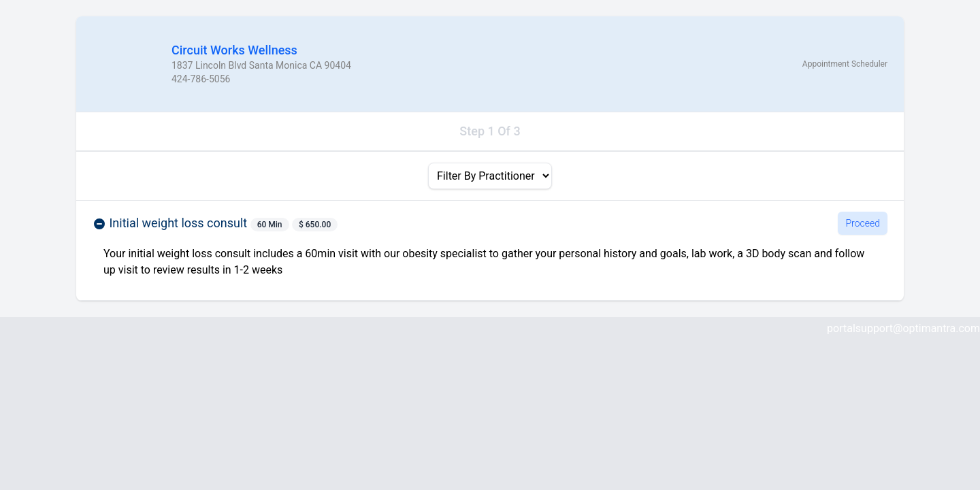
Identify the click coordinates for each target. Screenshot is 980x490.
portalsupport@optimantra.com (903, 328)
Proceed (863, 223)
